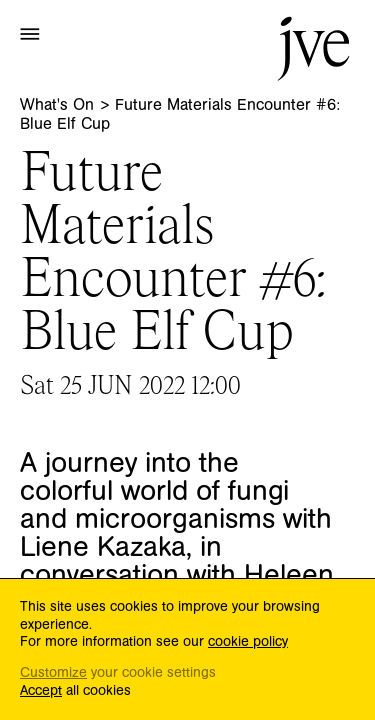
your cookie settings (118, 673)
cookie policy (248, 642)
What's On (59, 105)
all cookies (75, 691)
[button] (30, 33)
